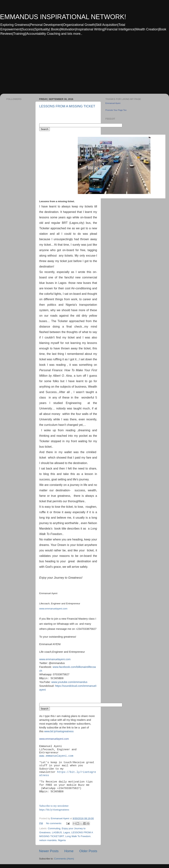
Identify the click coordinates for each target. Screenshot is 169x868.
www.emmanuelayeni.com (53, 609)
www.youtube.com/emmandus (69, 682)
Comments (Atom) (64, 859)
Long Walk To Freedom (78, 836)
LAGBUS (57, 832)
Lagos (67, 832)
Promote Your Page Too (116, 110)
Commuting (54, 828)
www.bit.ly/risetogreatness (59, 731)
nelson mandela (48, 840)
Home (69, 851)
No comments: (54, 823)
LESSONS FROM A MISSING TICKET (67, 106)
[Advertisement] (49, 67)
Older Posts (88, 851)
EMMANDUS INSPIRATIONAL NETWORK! (63, 17)
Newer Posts (49, 851)
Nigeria (62, 840)
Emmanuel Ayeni (113, 103)
